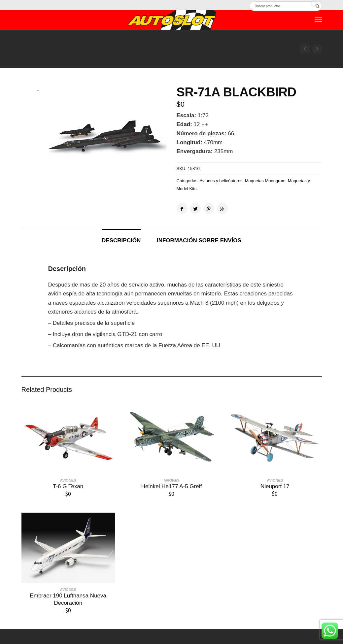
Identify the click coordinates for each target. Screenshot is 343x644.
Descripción (121, 240)
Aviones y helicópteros (221, 181)
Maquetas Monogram (265, 181)
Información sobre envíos (199, 240)
